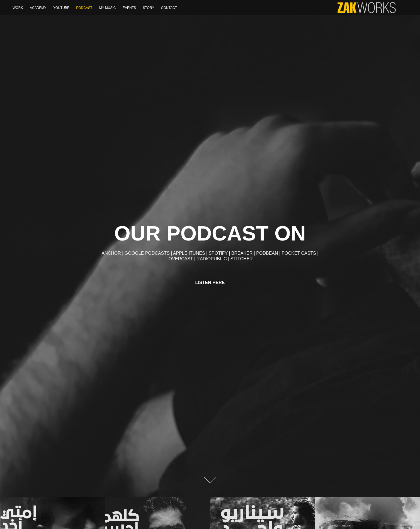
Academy (38, 8)
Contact (169, 8)
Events (129, 8)
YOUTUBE (61, 8)
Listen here (210, 282)
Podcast (84, 8)
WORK (18, 8)
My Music (108, 8)
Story (148, 8)
